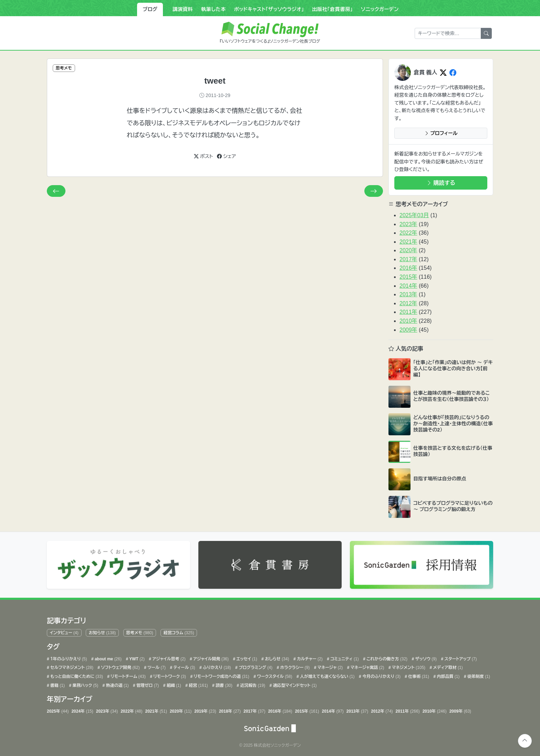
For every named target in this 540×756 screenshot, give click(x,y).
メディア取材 (447, 666)
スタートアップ (460, 657)
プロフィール (441, 133)
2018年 (230, 710)
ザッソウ (425, 657)
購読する (441, 183)
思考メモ (139, 631)
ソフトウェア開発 (120, 666)
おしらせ (277, 657)
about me (108, 657)
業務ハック (85, 684)
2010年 (408, 321)
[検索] (486, 33)
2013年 (408, 294)
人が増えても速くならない (327, 675)
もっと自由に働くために (76, 675)
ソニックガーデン (380, 9)
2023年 (408, 224)
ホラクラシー (294, 666)
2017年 (408, 259)
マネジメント (408, 666)
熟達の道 (117, 684)
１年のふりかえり (68, 657)
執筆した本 (214, 9)
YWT (136, 657)
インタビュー (64, 631)
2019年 (205, 710)
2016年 (408, 268)
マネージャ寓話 (367, 666)
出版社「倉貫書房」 (332, 9)
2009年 (408, 330)
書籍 (57, 684)
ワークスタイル (274, 675)
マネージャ (329, 666)
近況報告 (252, 684)
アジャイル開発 (210, 657)
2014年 (408, 286)
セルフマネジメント (71, 666)
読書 (224, 684)
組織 (173, 684)
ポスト (203, 156)
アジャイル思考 (168, 657)
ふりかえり (216, 666)
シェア (226, 156)
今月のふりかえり (381, 675)
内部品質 (448, 675)
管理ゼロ (147, 684)
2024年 (82, 710)
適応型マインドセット (294, 684)
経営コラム (179, 631)
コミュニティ (344, 657)
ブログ (150, 9)
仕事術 (418, 675)
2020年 (408, 250)
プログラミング (255, 666)
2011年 (408, 312)
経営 (198, 684)
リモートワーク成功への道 (221, 675)
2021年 (408, 242)
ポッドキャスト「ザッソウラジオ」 (269, 9)
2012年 (408, 303)
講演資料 (183, 9)
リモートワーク (169, 675)
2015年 (408, 277)
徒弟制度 (478, 675)
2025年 (58, 710)
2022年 (408, 233)
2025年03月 (414, 215)
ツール (156, 666)
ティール (184, 666)
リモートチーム (128, 675)
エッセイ (246, 657)
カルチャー (309, 657)
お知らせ (102, 631)
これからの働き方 (386, 657)
